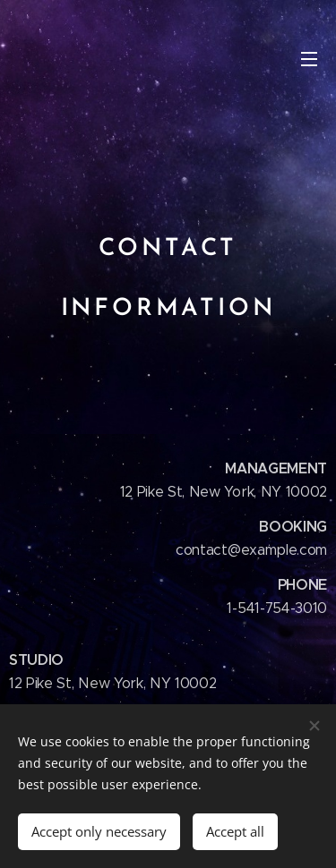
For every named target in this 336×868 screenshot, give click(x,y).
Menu (309, 59)
